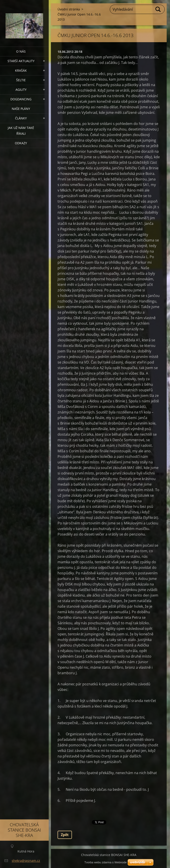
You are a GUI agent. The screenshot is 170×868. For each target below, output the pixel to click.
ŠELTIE (21, 80)
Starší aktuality (21, 61)
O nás (21, 51)
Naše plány (21, 109)
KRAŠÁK (21, 70)
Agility (21, 90)
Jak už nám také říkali (21, 131)
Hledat (158, 9)
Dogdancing (21, 99)
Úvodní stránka (69, 9)
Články (21, 118)
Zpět (65, 835)
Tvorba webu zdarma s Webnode (105, 862)
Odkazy (21, 143)
